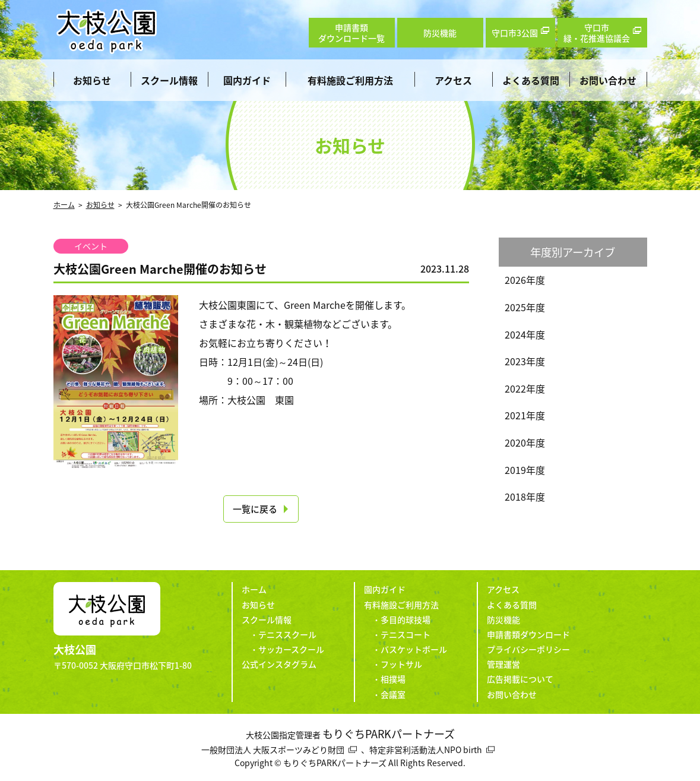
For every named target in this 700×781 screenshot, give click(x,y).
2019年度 (525, 470)
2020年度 (525, 442)
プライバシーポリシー (528, 649)
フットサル (401, 664)
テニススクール (287, 634)
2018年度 (525, 497)
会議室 (393, 694)
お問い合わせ (608, 80)
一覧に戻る (255, 509)
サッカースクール (291, 649)
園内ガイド (247, 80)
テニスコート (406, 634)
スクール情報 (169, 80)
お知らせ (92, 80)
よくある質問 (531, 80)
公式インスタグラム (279, 664)
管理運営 (503, 664)
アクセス (453, 80)
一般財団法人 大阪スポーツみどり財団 (273, 750)
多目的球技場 (406, 619)
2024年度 (525, 334)
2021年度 (525, 415)
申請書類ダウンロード (528, 634)
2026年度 (525, 280)
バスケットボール (414, 649)
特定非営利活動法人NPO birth (426, 750)
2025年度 (525, 307)
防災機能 (503, 619)
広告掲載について (520, 679)
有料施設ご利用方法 (350, 80)
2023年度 (525, 361)
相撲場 (393, 679)
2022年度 (525, 388)
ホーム (64, 205)
